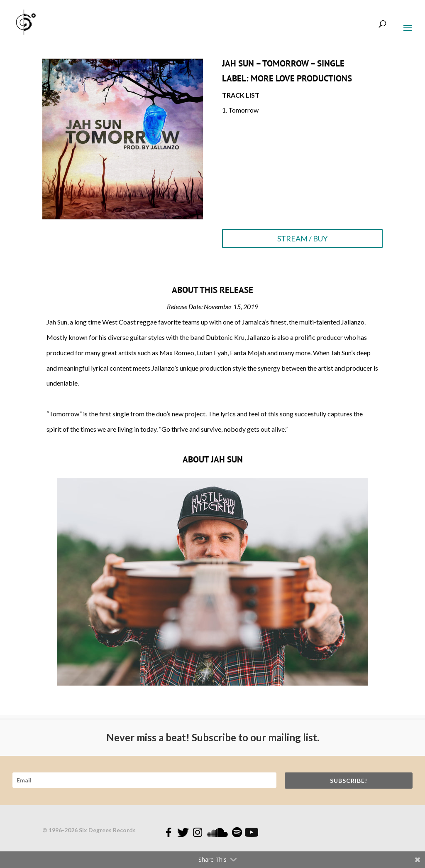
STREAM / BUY (302, 239)
